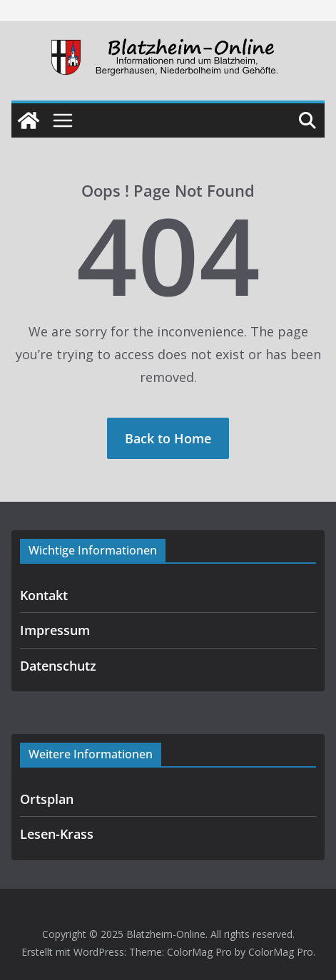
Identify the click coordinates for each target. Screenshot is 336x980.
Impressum (55, 630)
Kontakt (44, 595)
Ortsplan (47, 799)
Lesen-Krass (57, 834)
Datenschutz (58, 666)
